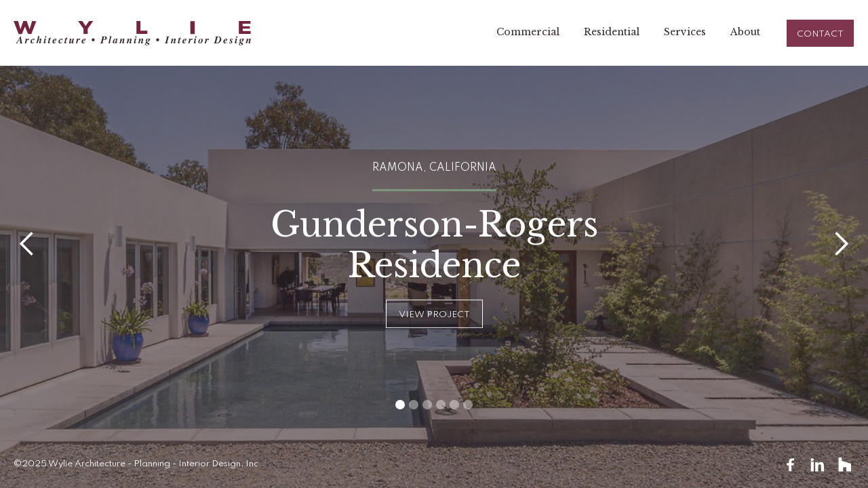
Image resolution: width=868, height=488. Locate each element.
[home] (132, 33)
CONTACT (820, 34)
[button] (27, 244)
